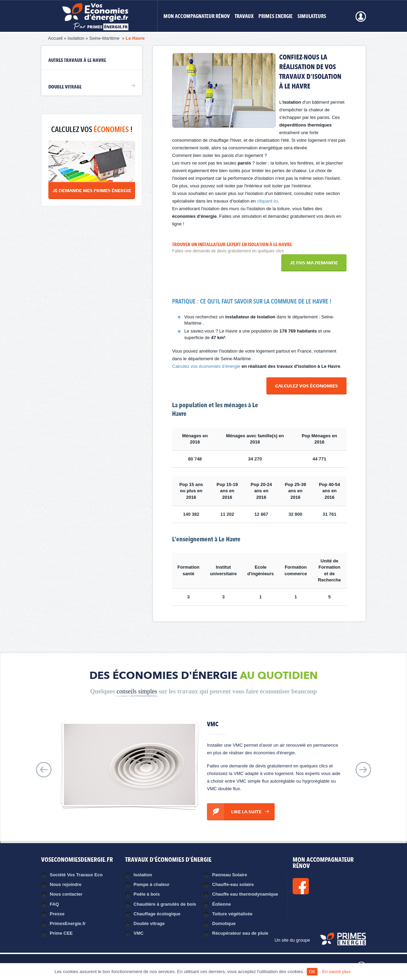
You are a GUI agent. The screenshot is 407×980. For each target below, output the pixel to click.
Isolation (76, 38)
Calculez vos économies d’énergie (206, 366)
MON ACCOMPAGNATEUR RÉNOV (197, 17)
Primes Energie (276, 17)
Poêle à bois (147, 894)
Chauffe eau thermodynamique (245, 894)
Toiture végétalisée (232, 914)
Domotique (224, 923)
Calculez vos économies (306, 386)
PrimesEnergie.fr (68, 923)
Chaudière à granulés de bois (165, 904)
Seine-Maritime (105, 38)
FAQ (54, 904)
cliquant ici (268, 201)
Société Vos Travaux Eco (76, 875)
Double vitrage (65, 87)
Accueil (55, 38)
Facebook (324, 886)
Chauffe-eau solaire (233, 884)
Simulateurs (312, 17)
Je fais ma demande (314, 263)
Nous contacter (66, 894)
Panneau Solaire (230, 875)
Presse (57, 914)
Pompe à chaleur (152, 884)
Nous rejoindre (66, 884)
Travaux (244, 17)
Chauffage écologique (157, 914)
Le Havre (135, 38)
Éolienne (221, 904)
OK (312, 972)
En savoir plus (337, 972)
